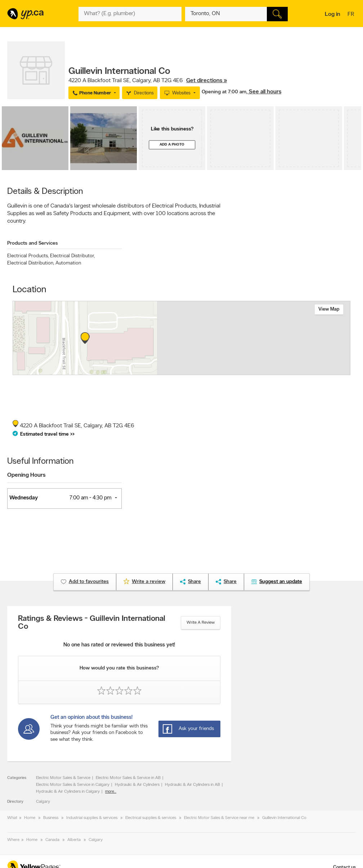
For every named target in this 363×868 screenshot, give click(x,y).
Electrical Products (28, 256)
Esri (232, 371)
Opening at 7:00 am (224, 92)
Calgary (43, 802)
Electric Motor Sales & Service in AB (128, 778)
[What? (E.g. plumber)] (130, 14)
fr (352, 15)
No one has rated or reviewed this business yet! (119, 645)
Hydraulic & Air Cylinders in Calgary (68, 792)
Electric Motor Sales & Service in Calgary (73, 785)
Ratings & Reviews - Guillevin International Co (92, 623)
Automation (68, 263)
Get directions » (207, 81)
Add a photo (172, 145)
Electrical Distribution (31, 263)
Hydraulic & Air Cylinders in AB (192, 785)
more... (111, 792)
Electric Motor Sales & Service (63, 778)
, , (148, 81)
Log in (333, 14)
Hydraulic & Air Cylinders (137, 785)
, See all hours (264, 92)
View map (329, 309)
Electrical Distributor (72, 256)
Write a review (201, 623)
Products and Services (33, 243)
